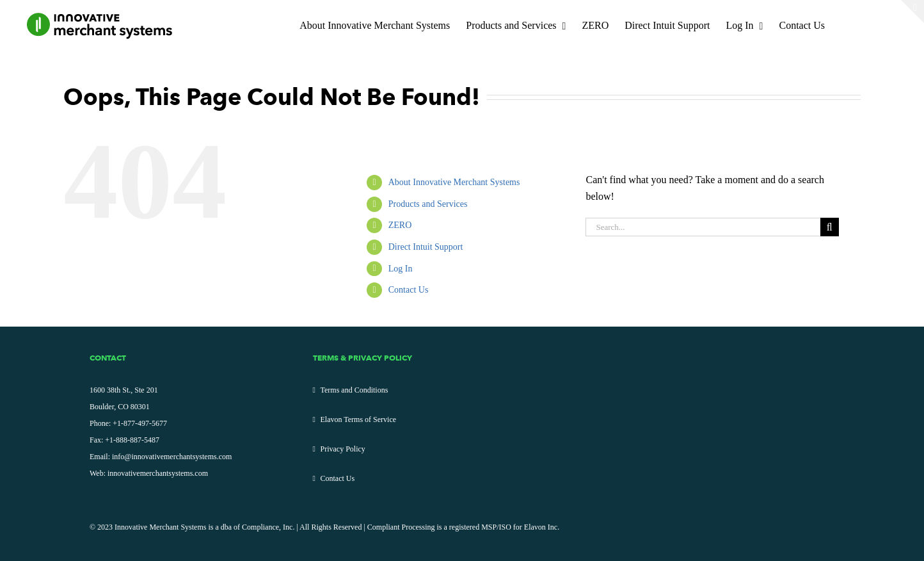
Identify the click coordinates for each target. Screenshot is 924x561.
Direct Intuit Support (426, 247)
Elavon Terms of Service (359, 419)
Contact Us (409, 290)
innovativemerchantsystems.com (158, 473)
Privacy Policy (343, 449)
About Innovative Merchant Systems (454, 182)
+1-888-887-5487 (132, 440)
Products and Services (428, 204)
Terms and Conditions (354, 390)
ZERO (400, 225)
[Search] (830, 227)
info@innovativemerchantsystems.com (172, 457)
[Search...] (703, 227)
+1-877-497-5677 (140, 423)
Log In (401, 269)
